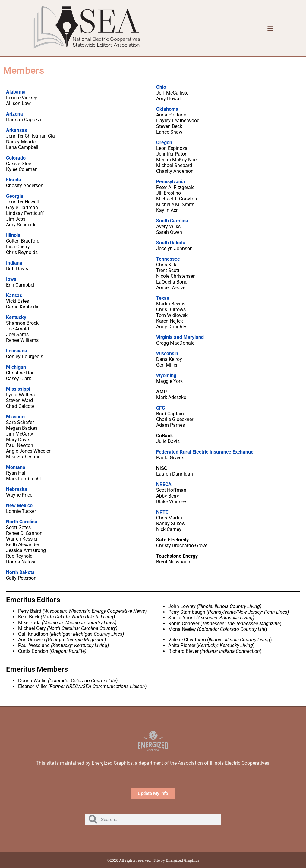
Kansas (14, 295)
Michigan (16, 367)
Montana (16, 467)
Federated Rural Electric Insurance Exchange (205, 452)
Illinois (13, 235)
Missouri (15, 417)
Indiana (14, 263)
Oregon (164, 143)
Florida (14, 180)
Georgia (15, 196)
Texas (163, 298)
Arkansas (16, 130)
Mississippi (18, 389)
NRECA (164, 484)
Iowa (11, 279)
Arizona (14, 114)
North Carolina (22, 522)
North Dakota (20, 572)
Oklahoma (167, 109)
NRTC (162, 512)
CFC (161, 408)
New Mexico (19, 505)
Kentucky (16, 317)
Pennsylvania (171, 182)
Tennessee (168, 259)
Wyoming (166, 375)
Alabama (16, 92)
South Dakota (171, 243)
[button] (271, 28)
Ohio (161, 87)
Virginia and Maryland (180, 337)
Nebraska (17, 489)
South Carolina (172, 221)
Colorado (16, 158)
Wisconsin (167, 353)
